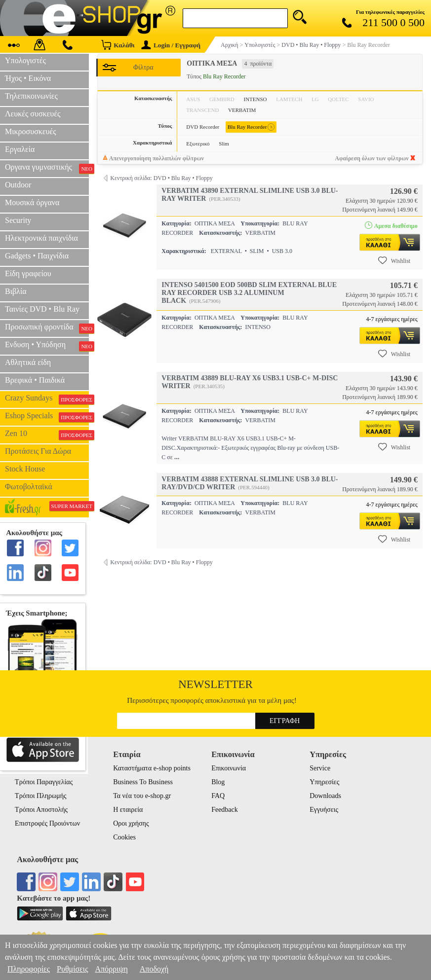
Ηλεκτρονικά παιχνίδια (41, 238)
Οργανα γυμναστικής (47, 168)
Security (18, 220)
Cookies (124, 837)
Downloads (325, 796)
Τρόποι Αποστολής (41, 810)
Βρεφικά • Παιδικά (35, 380)
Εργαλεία (20, 149)
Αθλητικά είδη (28, 362)
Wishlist (394, 260)
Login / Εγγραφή (171, 45)
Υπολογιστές (25, 60)
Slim (224, 144)
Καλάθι (118, 45)
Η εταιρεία (128, 810)
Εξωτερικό (198, 144)
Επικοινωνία (229, 768)
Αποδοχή (154, 969)
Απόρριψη (111, 969)
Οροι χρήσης (131, 823)
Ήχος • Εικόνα (28, 78)
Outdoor (18, 185)
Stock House (25, 469)
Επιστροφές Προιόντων (47, 823)
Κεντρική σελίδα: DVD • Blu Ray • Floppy (161, 178)
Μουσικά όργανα (32, 202)
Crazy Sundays (47, 399)
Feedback (225, 810)
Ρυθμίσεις (72, 969)
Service (320, 768)
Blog (218, 782)
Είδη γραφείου (28, 273)
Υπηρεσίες (324, 782)
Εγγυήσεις (324, 810)
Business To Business (143, 782)
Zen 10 (47, 435)
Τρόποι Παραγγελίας (44, 782)
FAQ (218, 796)
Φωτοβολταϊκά (29, 487)
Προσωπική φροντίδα (47, 328)
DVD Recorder (203, 127)
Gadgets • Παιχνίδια (37, 256)
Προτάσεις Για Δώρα (38, 451)
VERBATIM (242, 110)
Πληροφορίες (29, 969)
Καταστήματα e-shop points (152, 768)
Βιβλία (16, 291)
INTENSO (255, 99)
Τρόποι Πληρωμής (41, 796)
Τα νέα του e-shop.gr (142, 796)
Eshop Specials (47, 417)
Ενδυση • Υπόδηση (47, 346)
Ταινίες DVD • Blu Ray (42, 309)
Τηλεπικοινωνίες (31, 96)
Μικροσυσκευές (31, 131)
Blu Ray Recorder (251, 127)
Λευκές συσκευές (33, 114)
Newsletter (215, 684)
